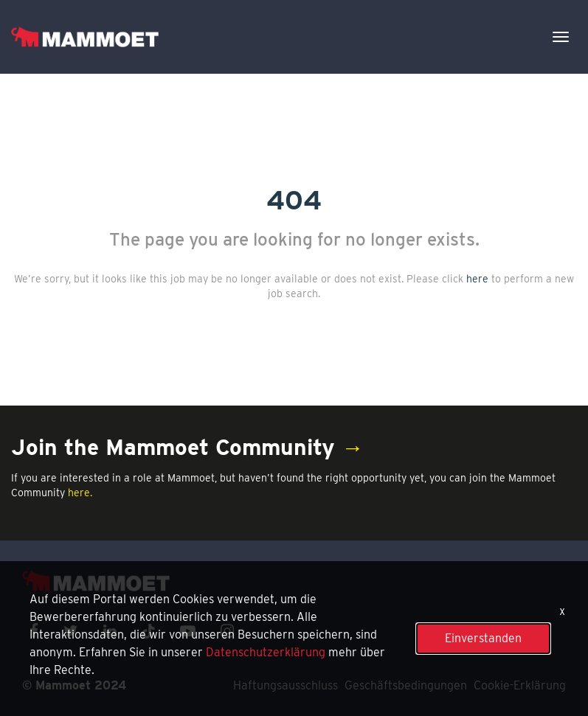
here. (80, 493)
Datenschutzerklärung (266, 652)
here (477, 279)
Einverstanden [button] (483, 638)
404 (294, 200)
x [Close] (562, 611)
